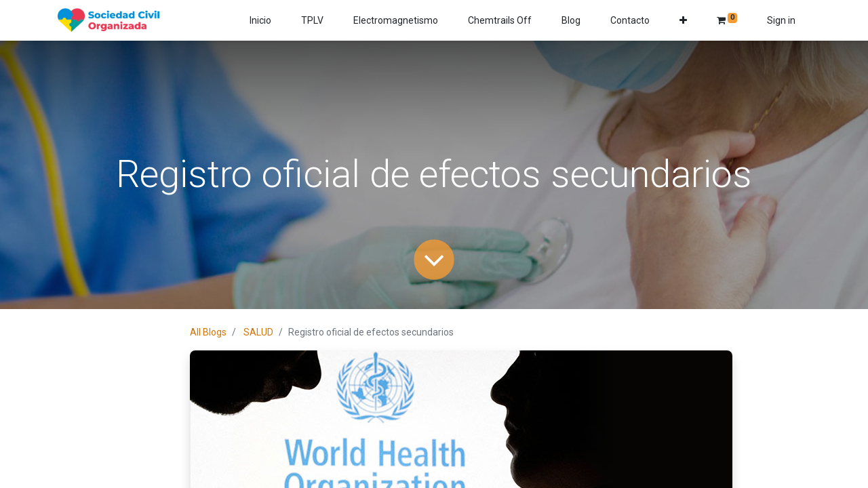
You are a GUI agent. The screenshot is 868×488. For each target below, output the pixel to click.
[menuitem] (260, 21)
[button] (683, 21)
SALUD (258, 332)
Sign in (781, 20)
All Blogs (208, 332)
